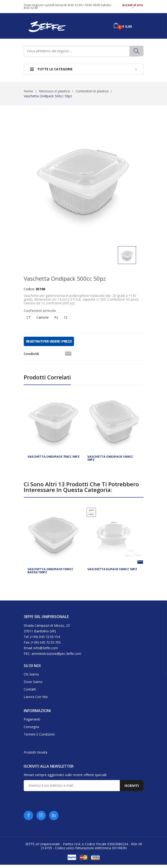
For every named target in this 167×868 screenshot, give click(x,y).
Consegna (31, 730)
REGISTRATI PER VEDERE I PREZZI (49, 345)
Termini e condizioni (39, 738)
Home (28, 91)
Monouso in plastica (54, 91)
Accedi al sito (133, 6)
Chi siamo (31, 677)
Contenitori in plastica (92, 91)
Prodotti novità (35, 756)
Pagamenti (32, 723)
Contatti (30, 693)
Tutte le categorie (51, 69)
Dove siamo (33, 685)
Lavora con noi (36, 700)
